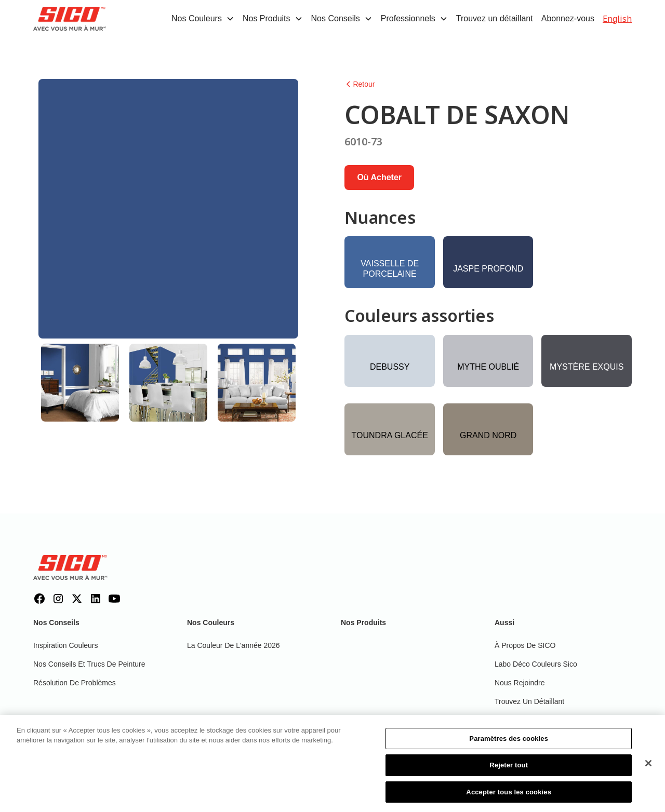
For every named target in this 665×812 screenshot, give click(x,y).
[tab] (80, 383)
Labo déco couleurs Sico (536, 664)
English (617, 19)
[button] (203, 19)
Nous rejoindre (520, 683)
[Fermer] (648, 767)
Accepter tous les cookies (509, 796)
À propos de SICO (525, 645)
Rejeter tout (509, 769)
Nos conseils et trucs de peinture (89, 664)
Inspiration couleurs (66, 645)
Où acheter (379, 177)
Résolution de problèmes (75, 683)
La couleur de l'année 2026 (234, 645)
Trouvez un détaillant (495, 18)
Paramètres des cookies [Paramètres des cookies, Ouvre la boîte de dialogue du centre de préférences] (509, 743)
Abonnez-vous (568, 18)
